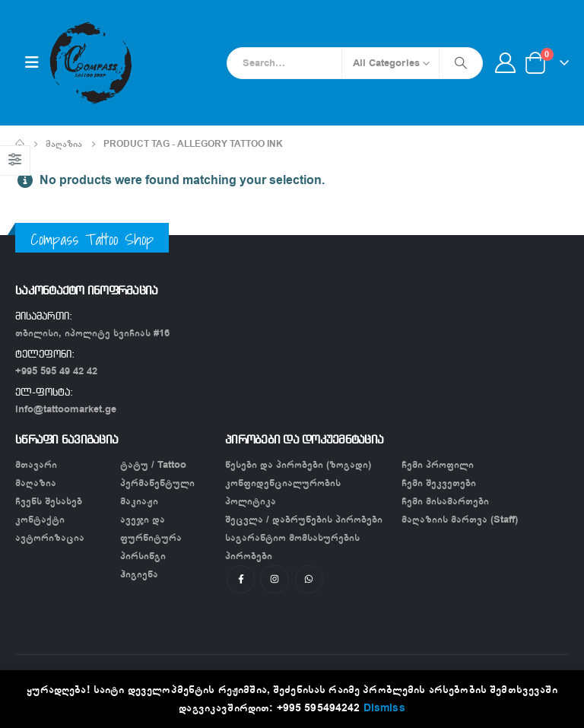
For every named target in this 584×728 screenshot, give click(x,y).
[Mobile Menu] (32, 63)
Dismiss (384, 708)
